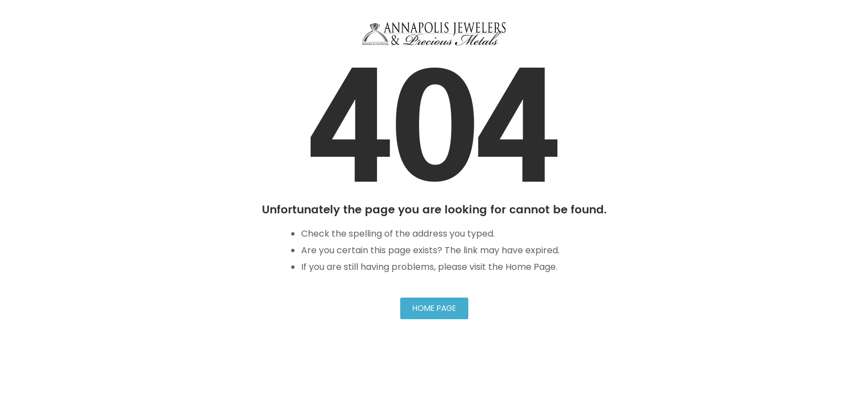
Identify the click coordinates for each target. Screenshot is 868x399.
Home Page (434, 308)
